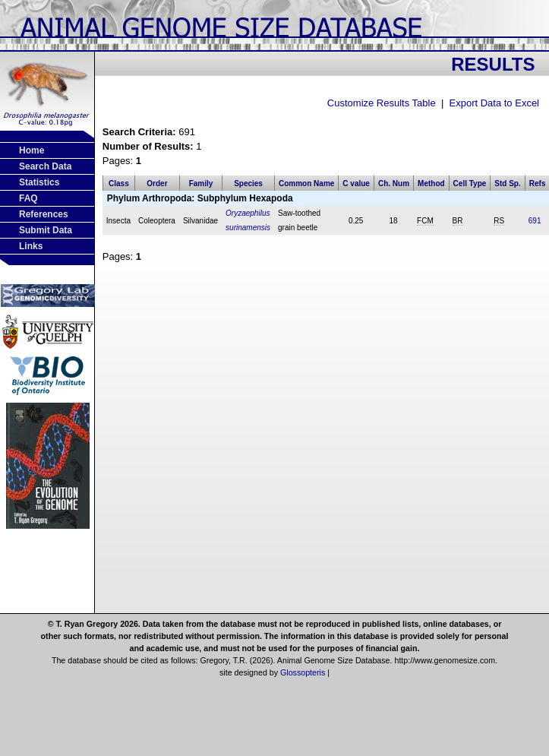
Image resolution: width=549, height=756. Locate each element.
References (44, 214)
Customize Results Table (382, 103)
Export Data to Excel (495, 103)
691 (535, 221)
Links (31, 246)
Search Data (45, 166)
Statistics (39, 182)
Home (32, 150)
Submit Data (46, 230)
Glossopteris (303, 672)
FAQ (28, 198)
